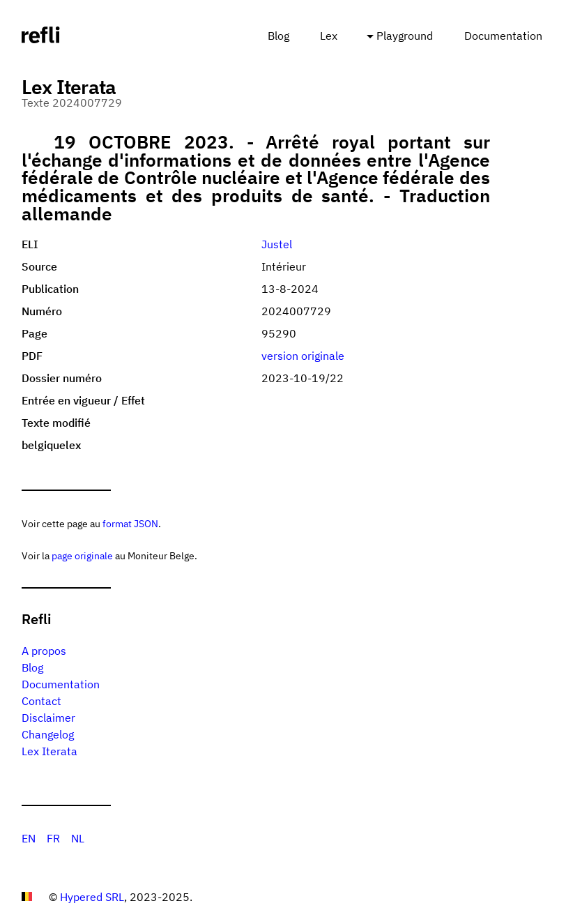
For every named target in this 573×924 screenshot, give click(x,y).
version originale (303, 356)
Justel (277, 244)
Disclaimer (48, 718)
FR (53, 838)
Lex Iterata (49, 751)
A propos (44, 651)
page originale (82, 555)
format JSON (130, 523)
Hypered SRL (92, 897)
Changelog (48, 734)
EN (29, 838)
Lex (329, 36)
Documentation (503, 36)
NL (78, 838)
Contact (41, 701)
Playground (405, 36)
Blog (278, 36)
